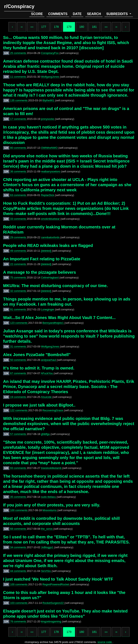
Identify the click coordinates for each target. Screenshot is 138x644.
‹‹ (22, 27)
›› (116, 27)
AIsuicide (47, 397)
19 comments (18, 397)
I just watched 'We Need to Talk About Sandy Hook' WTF (58, 579)
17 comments (18, 119)
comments (58, 14)
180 (82, 27)
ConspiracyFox (50, 53)
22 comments (18, 264)
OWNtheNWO (50, 148)
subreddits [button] (117, 14)
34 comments (18, 547)
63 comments (18, 195)
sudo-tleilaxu (49, 497)
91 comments (18, 309)
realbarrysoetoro (51, 171)
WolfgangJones (50, 77)
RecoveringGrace (53, 410)
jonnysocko (48, 119)
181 (94, 27)
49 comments (18, 251)
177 (44, 27)
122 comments (19, 410)
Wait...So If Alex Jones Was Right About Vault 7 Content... (59, 318)
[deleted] (46, 251)
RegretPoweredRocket (56, 584)
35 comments (18, 497)
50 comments (18, 360)
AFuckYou (47, 373)
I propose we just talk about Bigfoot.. (39, 405)
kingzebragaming (51, 621)
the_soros (47, 529)
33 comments (18, 219)
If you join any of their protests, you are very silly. (52, 505)
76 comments (18, 621)
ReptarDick (48, 195)
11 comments (18, 77)
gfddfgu (46, 434)
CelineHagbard (50, 278)
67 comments (18, 373)
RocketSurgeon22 (54, 603)
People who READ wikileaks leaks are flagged (48, 245)
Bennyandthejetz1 (54, 323)
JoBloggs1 (47, 547)
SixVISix (46, 571)
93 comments (18, 468)
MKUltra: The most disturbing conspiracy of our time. (55, 286)
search (94, 14)
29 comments (18, 237)
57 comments (18, 434)
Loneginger (48, 309)
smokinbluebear (51, 219)
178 (56, 27)
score (37, 14)
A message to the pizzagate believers (40, 272)
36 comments (18, 171)
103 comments (19, 603)
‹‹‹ (32, 27)
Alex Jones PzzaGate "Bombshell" (37, 355)
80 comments (18, 148)
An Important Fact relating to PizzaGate (42, 259)
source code (105, 642)
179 (69, 27)
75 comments (18, 278)
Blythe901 (49, 100)
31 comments (18, 347)
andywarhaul (49, 360)
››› (106, 27)
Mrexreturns (50, 510)
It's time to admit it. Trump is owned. (39, 368)
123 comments (19, 323)
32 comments (18, 291)
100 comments (19, 510)
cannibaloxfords (51, 237)
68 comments (18, 529)
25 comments (18, 53)
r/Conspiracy (19, 6)
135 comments (19, 100)
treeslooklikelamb (51, 468)
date (77, 14)
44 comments (18, 571)
